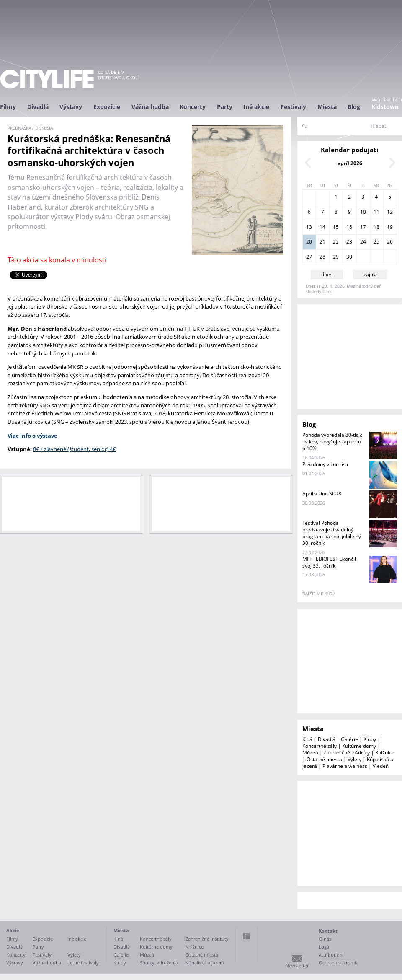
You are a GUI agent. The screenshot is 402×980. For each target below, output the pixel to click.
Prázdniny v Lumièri (325, 464)
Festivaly (293, 107)
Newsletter (297, 966)
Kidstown (385, 107)
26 (390, 242)
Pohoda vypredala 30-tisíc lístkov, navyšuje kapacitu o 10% (332, 442)
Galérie (349, 739)
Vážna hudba (150, 107)
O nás (325, 939)
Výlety (354, 759)
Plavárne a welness (345, 766)
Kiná (307, 739)
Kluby (370, 739)
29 (336, 257)
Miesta (327, 107)
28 (322, 257)
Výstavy (71, 107)
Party (225, 107)
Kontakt (328, 931)
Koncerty (193, 107)
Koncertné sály (320, 746)
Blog (354, 107)
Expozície (107, 107)
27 (309, 257)
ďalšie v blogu (318, 594)
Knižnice (385, 753)
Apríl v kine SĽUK (322, 494)
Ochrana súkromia (339, 963)
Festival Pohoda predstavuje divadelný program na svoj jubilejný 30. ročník (332, 533)
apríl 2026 (350, 163)
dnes (327, 274)
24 (363, 242)
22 (336, 242)
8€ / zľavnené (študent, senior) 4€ (75, 449)
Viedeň (381, 766)
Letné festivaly (83, 963)
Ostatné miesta (324, 759)
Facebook (246, 936)
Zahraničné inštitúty (347, 753)
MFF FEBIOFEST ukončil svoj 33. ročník (329, 562)
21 (322, 242)
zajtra (370, 274)
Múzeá (310, 753)
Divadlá (38, 107)
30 (349, 257)
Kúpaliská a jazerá (205, 963)
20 (309, 242)
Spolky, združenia (159, 963)
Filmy (8, 107)
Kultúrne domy (359, 746)
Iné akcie (256, 107)
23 (349, 242)
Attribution (331, 955)
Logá (324, 947)
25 (376, 242)
